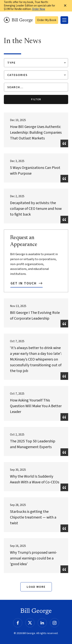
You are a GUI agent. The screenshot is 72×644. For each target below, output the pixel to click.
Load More (36, 587)
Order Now (39, 9)
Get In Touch (24, 283)
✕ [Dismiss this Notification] (65, 6)
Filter (36, 99)
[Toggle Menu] (64, 20)
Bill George (18, 20)
